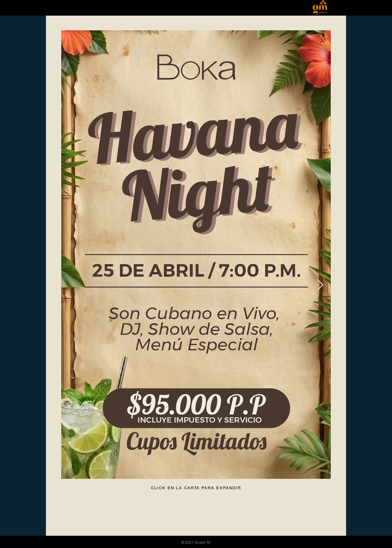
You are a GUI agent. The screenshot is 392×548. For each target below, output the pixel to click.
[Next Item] (320, 285)
